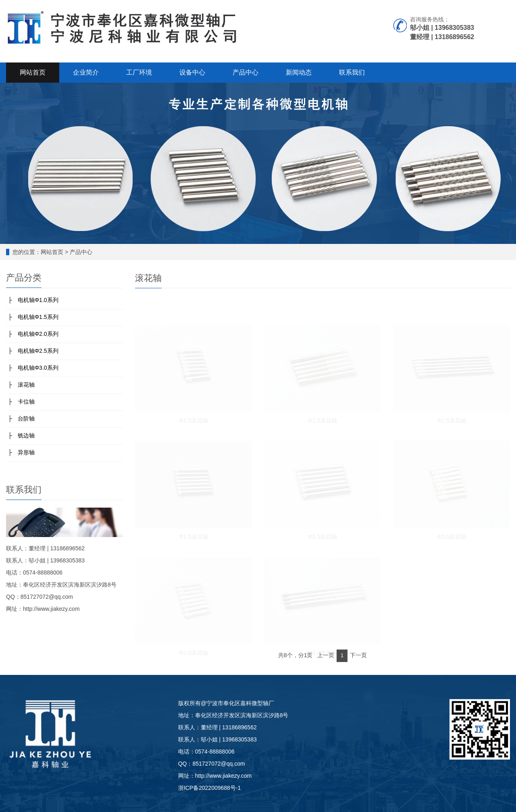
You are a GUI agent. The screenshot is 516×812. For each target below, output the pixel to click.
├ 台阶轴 (21, 418)
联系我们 (352, 72)
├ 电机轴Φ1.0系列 (33, 300)
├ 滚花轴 (21, 385)
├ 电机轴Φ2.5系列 (33, 351)
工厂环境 (139, 72)
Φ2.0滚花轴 (452, 536)
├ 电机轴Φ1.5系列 (33, 317)
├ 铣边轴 (21, 435)
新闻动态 (299, 72)
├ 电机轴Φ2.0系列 (33, 334)
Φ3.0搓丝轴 (323, 652)
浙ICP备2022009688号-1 (210, 788)
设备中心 (192, 72)
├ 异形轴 (21, 452)
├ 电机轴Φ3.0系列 (33, 368)
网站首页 (33, 72)
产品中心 (246, 72)
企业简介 (86, 72)
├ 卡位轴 (21, 402)
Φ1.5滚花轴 (194, 420)
